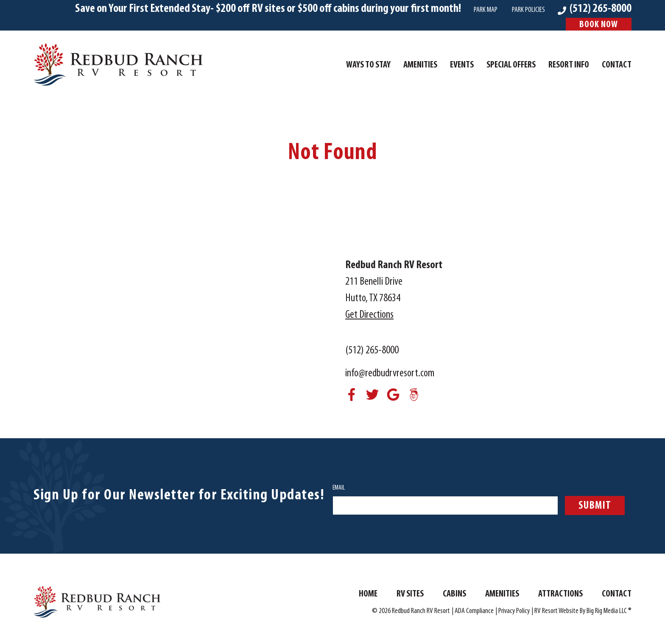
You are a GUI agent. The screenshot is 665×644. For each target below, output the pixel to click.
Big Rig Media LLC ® (609, 611)
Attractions (560, 594)
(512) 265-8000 (372, 351)
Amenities (420, 65)
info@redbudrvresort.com (390, 374)
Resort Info (569, 65)
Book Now (599, 25)
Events (462, 65)
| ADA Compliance (473, 611)
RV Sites (410, 594)
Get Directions (369, 315)
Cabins (454, 594)
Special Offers (511, 65)
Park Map (486, 10)
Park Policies (528, 10)
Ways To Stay (368, 65)
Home (368, 594)
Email (339, 488)
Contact (617, 65)
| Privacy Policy (513, 611)
